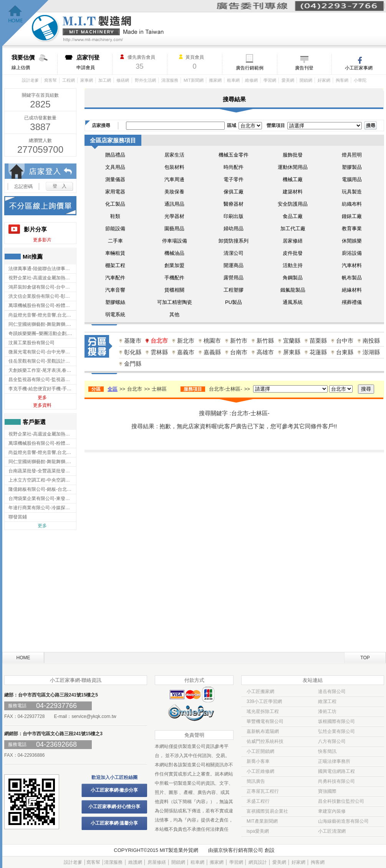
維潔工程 (327, 701)
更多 (42, 398)
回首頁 (26, 23)
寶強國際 (327, 791)
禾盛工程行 (258, 801)
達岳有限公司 (332, 691)
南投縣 (371, 341)
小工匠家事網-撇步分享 (114, 790)
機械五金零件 (234, 155)
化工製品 (115, 204)
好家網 (324, 80)
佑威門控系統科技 (265, 741)
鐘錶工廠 (352, 216)
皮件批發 (293, 253)
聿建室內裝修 (332, 811)
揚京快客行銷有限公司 (238, 850)
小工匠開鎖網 (260, 751)
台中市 (345, 341)
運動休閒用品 (293, 167)
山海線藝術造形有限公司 (343, 821)
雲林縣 (159, 352)
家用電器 (115, 192)
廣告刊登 (304, 68)
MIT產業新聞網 (262, 821)
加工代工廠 (293, 229)
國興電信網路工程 (336, 771)
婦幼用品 (234, 229)
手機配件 (174, 278)
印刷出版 (234, 216)
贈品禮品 (115, 155)
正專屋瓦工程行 (263, 791)
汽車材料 (352, 265)
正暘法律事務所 (334, 761)
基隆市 (133, 341)
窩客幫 (51, 80)
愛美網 (288, 80)
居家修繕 (293, 241)
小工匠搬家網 (260, 691)
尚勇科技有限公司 (336, 781)
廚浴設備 (352, 253)
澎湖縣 (371, 352)
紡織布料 (352, 204)
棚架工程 (115, 265)
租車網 (233, 80)
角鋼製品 (293, 278)
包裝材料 (174, 167)
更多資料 (42, 405)
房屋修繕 (157, 862)
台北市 (159, 341)
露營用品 (234, 278)
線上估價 (34, 62)
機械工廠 (293, 179)
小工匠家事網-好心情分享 (114, 807)
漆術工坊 (327, 711)
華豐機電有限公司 (265, 721)
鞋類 (115, 216)
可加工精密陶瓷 (175, 302)
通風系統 (293, 302)
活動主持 (293, 265)
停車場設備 (175, 241)
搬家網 (215, 80)
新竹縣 (265, 341)
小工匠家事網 (359, 68)
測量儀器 (115, 179)
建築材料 (293, 192)
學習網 (270, 80)
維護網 (135, 862)
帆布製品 (352, 278)
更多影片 (42, 240)
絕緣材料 (352, 290)
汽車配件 (115, 278)
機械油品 (174, 253)
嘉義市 (186, 352)
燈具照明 (352, 155)
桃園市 (212, 341)
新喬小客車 (258, 761)
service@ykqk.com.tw (94, 716)
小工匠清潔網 (332, 831)
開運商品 (234, 265)
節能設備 (115, 229)
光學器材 (174, 216)
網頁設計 (258, 862)
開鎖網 (306, 80)
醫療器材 (234, 204)
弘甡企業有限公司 (336, 731)
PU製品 (234, 302)
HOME (23, 658)
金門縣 (133, 364)
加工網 (105, 80)
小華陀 (360, 80)
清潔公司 (234, 253)
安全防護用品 (293, 204)
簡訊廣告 (256, 781)
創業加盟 (174, 265)
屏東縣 (292, 352)
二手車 (115, 241)
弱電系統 (115, 314)
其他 (174, 314)
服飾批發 (293, 155)
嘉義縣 (212, 352)
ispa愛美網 (258, 831)
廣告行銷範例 (250, 68)
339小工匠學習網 (264, 701)
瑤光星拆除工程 (263, 711)
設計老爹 (30, 80)
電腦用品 (352, 179)
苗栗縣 (318, 341)
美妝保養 (174, 192)
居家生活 (174, 155)
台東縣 (345, 352)
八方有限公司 (332, 741)
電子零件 (234, 179)
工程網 (69, 80)
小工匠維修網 (260, 771)
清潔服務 (170, 80)
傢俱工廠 (234, 192)
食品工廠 (293, 216)
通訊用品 (174, 204)
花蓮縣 (318, 352)
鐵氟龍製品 (293, 290)
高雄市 (265, 352)
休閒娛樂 (352, 241)
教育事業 (352, 229)
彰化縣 (133, 352)
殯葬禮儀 (352, 302)
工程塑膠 (234, 290)
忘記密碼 (23, 186)
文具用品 (115, 167)
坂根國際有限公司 (336, 721)
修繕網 (123, 80)
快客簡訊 (327, 751)
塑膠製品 (352, 167)
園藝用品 (174, 229)
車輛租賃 (115, 253)
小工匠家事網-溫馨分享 (114, 823)
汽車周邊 (174, 179)
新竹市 (239, 341)
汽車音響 (115, 290)
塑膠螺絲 (115, 302)
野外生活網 (145, 80)
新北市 (186, 341)
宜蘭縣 (292, 341)
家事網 (87, 80)
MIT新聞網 (194, 80)
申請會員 (94, 62)
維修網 (251, 80)
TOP (365, 658)
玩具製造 (352, 192)
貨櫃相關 (174, 290)
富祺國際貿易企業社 (267, 811)
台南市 (239, 352)
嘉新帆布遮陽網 (263, 731)
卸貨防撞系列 (234, 241)
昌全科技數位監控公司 (341, 801)
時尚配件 (234, 167)
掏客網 (342, 80)
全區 (113, 389)
